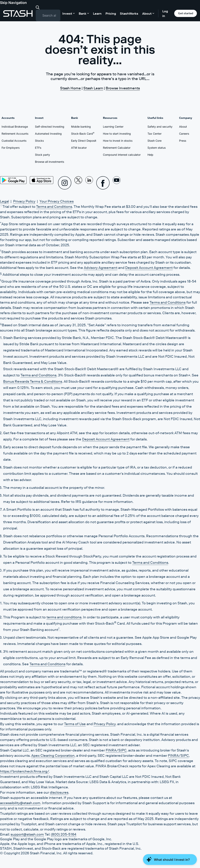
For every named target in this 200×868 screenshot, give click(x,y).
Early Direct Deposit (84, 141)
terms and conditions (64, 617)
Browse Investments (123, 88)
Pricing (111, 13)
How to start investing (117, 134)
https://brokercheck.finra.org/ (24, 771)
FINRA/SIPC (116, 750)
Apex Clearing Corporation (53, 756)
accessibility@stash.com (20, 803)
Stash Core (154, 141)
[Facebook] (103, 183)
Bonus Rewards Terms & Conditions (33, 382)
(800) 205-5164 (64, 834)
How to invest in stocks (118, 141)
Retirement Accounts (15, 134)
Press (183, 141)
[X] (78, 183)
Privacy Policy (24, 201)
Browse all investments (50, 162)
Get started (186, 13)
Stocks (39, 141)
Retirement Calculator (117, 148)
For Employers (11, 148)
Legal (4, 201)
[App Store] (42, 180)
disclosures (59, 792)
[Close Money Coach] (170, 860)
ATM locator (79, 148)
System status (157, 148)
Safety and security (160, 127)
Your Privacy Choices (57, 201)
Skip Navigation (13, 3)
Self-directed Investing (50, 127)
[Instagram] (65, 183)
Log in (165, 13)
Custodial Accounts (14, 141)
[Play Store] (13, 180)
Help (150, 155)
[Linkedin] (89, 183)
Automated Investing (48, 134)
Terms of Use (75, 724)
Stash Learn (93, 88)
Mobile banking (81, 127)
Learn (97, 13)
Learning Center (113, 127)
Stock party (42, 155)
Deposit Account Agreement (149, 268)
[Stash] (18, 13)
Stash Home (71, 88)
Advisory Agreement (101, 268)
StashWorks (129, 13)
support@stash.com (27, 834)
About (183, 127)
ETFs (38, 148)
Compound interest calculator (122, 155)
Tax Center (154, 134)
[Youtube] (117, 183)
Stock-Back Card (83, 133)
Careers (184, 134)
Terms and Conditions (54, 207)
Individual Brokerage (15, 127)
